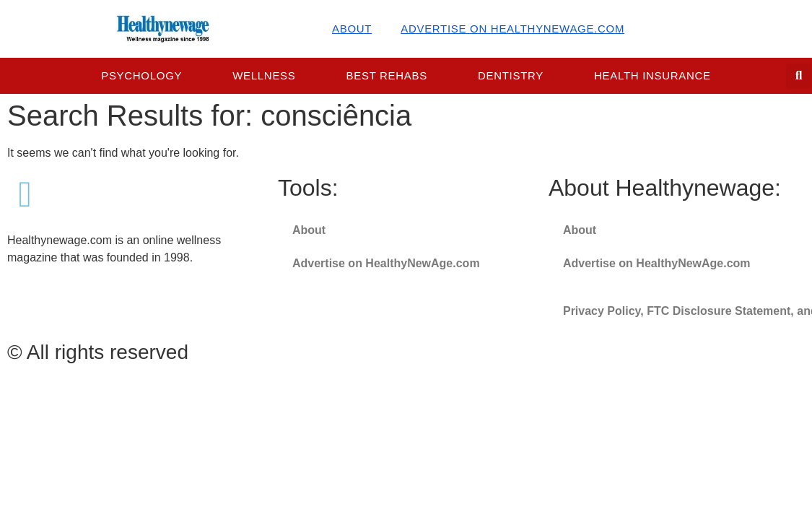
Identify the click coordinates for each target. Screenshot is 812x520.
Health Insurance (652, 75)
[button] (799, 76)
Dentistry (511, 75)
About (352, 29)
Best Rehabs (387, 75)
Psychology (141, 75)
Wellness (264, 75)
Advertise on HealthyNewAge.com (512, 29)
